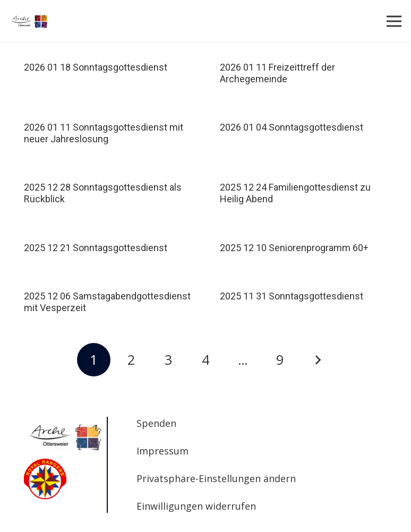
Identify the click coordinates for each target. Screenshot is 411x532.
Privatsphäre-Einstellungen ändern (216, 478)
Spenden (156, 423)
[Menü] (394, 21)
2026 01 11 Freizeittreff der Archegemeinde (277, 73)
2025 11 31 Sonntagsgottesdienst (292, 296)
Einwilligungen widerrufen (196, 506)
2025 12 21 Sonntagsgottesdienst (96, 248)
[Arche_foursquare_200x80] (29, 21)
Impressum (162, 451)
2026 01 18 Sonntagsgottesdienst (96, 67)
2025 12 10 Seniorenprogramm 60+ (294, 248)
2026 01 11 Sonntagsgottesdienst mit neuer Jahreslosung (104, 133)
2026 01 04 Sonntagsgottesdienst (292, 127)
